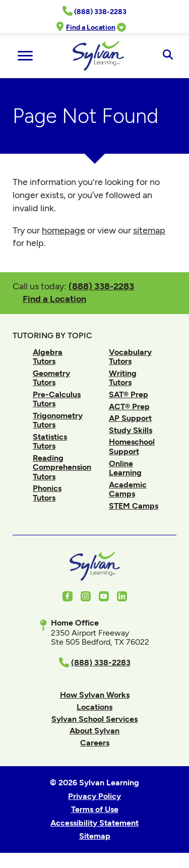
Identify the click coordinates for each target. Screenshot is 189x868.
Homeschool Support (132, 446)
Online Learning (125, 468)
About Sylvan (94, 731)
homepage (64, 230)
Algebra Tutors (48, 357)
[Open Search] (168, 55)
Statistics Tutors (50, 441)
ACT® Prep (129, 407)
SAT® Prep (129, 394)
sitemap (149, 230)
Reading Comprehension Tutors (62, 467)
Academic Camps (128, 489)
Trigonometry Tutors (58, 420)
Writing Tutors (123, 378)
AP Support (130, 418)
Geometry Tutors (51, 378)
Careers (95, 743)
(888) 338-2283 (101, 286)
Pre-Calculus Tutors (57, 399)
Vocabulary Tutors (130, 357)
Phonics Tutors (47, 493)
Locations (94, 707)
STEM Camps (134, 506)
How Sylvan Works (95, 695)
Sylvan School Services (94, 719)
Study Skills (131, 430)
